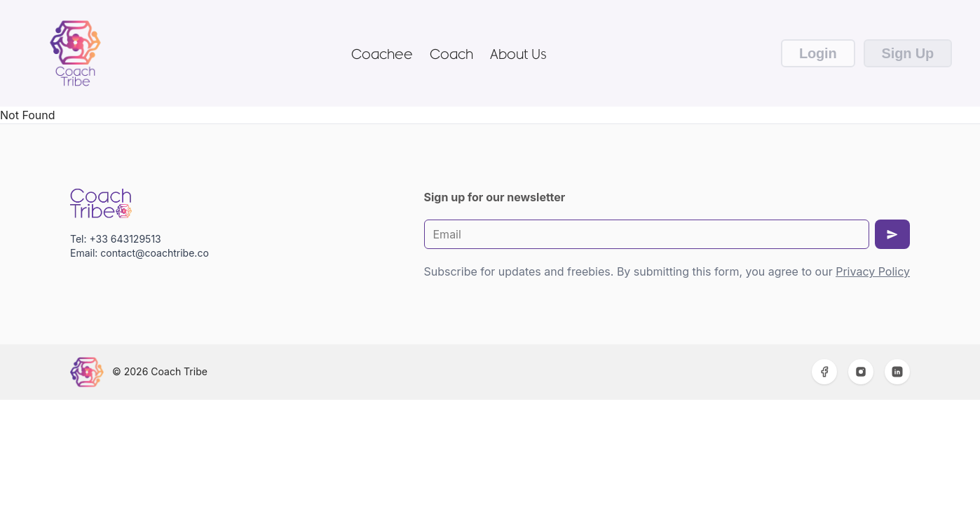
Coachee (382, 53)
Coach (451, 53)
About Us (518, 53)
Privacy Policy (873, 271)
